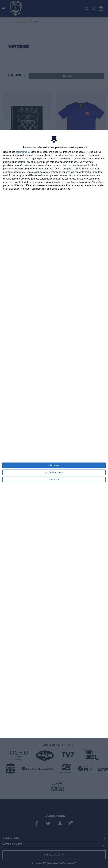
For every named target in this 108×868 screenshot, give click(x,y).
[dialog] (54, 434)
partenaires (21, 152)
